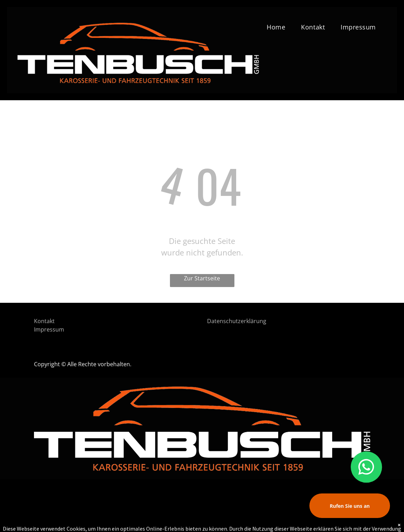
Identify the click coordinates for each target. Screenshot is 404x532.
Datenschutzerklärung (237, 321)
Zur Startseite (202, 278)
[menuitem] (279, 27)
